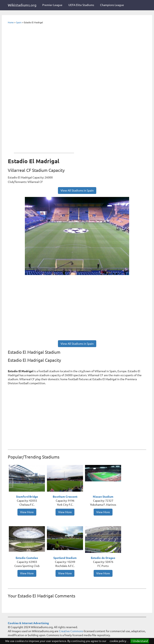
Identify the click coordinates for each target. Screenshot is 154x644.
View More (27, 512)
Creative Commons (71, 631)
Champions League (112, 5)
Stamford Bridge (27, 497)
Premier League (52, 5)
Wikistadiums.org (22, 5)
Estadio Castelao (27, 558)
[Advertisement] (44, 88)
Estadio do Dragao (103, 558)
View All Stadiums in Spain (77, 191)
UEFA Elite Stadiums (81, 5)
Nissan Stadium (103, 497)
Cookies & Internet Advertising (28, 623)
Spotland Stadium (65, 558)
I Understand (140, 641)
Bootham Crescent (65, 497)
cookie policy (118, 641)
